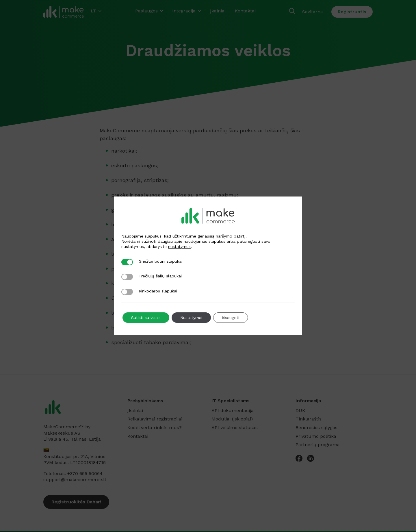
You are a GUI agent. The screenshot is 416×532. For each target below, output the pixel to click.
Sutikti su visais (146, 318)
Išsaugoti (231, 318)
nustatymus (179, 246)
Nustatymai (191, 318)
